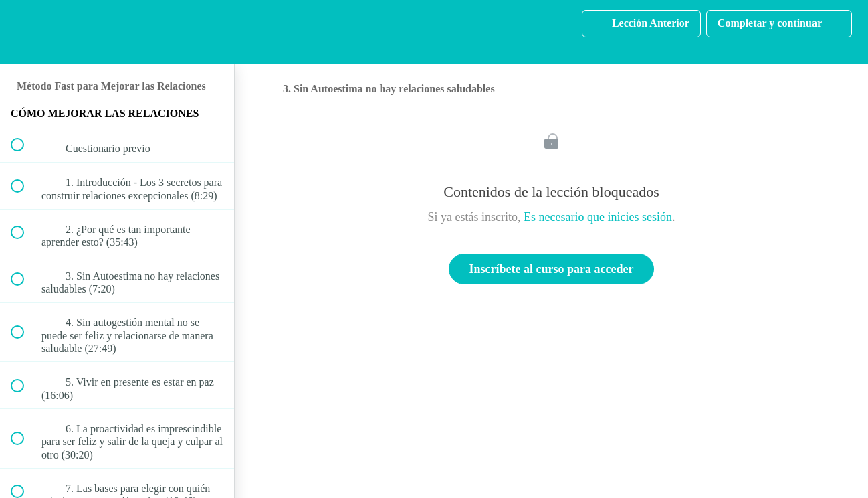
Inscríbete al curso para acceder (552, 269)
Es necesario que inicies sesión (598, 217)
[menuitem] (117, 32)
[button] (25, 32)
